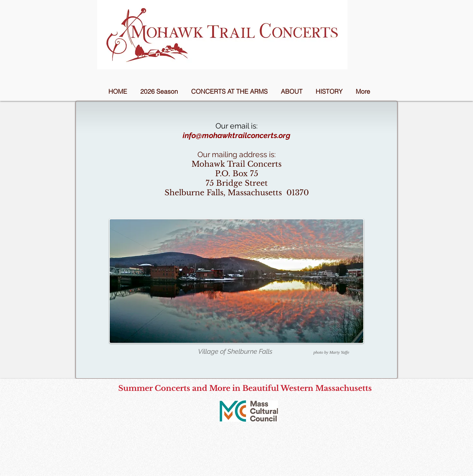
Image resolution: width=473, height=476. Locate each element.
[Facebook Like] (249, 430)
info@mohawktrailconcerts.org (236, 135)
